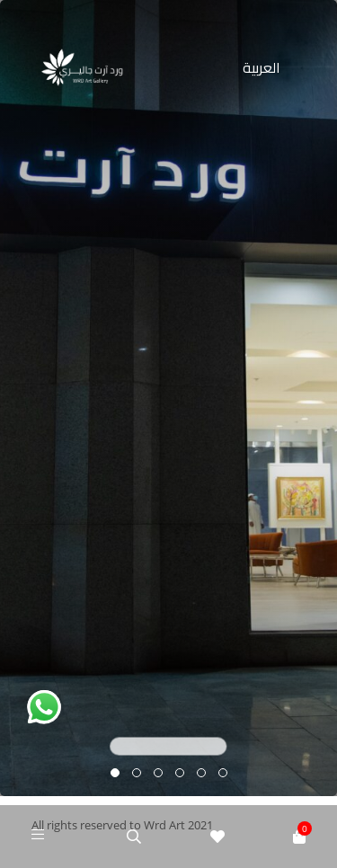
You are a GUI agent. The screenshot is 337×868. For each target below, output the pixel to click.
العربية (262, 67)
